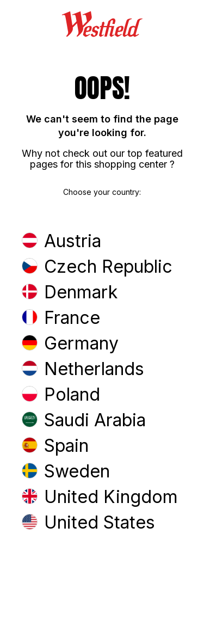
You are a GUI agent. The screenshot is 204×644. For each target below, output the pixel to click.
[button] (102, 242)
